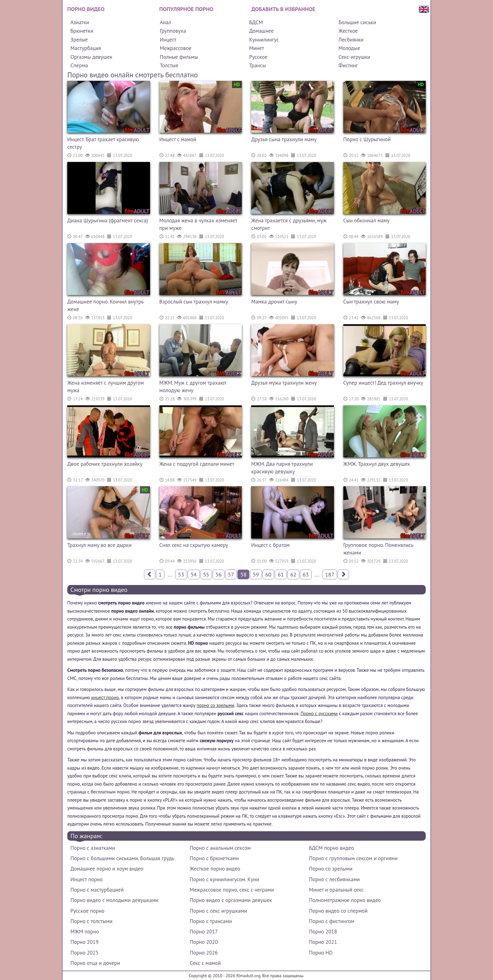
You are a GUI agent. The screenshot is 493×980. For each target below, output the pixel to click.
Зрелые (79, 40)
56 (219, 574)
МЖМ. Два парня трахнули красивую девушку (282, 468)
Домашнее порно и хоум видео (107, 869)
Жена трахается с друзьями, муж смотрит (289, 224)
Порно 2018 (323, 932)
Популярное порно (186, 9)
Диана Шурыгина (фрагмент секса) (108, 220)
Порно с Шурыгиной (367, 139)
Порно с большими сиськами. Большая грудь (122, 858)
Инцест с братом (270, 545)
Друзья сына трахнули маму (284, 139)
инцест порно (105, 697)
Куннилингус (264, 40)
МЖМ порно (85, 932)
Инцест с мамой (178, 139)
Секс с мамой (205, 963)
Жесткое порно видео (215, 869)
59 (256, 574)
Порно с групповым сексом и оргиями (353, 858)
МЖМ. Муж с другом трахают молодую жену (193, 387)
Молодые (349, 48)
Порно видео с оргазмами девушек (231, 900)
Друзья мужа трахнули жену (284, 383)
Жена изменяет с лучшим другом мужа (105, 387)
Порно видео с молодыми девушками (114, 900)
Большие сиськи (357, 22)
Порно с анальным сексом (220, 848)
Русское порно (87, 911)
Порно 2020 (204, 942)
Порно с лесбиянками (335, 879)
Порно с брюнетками (214, 858)
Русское (258, 57)
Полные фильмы (179, 57)
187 (330, 574)
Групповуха (173, 31)
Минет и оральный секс (336, 890)
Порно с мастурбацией (97, 890)
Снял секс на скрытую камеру (194, 545)
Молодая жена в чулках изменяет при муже (198, 224)
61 (281, 574)
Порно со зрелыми (331, 869)
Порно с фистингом (332, 921)
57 (231, 574)
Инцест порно (86, 879)
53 (181, 574)
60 (269, 574)
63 (306, 574)
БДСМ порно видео (332, 848)
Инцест (168, 40)
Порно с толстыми (91, 921)
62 (293, 574)
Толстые (169, 65)
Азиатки (80, 22)
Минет (256, 48)
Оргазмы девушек (91, 57)
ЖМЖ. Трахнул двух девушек (377, 464)
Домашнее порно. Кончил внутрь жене (105, 305)
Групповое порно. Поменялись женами (378, 549)
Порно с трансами (211, 921)
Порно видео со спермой (338, 911)
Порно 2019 (84, 942)
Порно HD (321, 953)
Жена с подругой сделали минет (197, 464)
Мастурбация (86, 48)
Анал (165, 22)
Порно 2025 (84, 953)
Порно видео (86, 9)
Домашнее (261, 31)
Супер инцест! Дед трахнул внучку (383, 383)
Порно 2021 (323, 942)
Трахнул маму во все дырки (99, 545)
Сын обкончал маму (366, 220)
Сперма (79, 65)
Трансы (257, 65)
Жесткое (348, 31)
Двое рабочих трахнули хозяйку (105, 464)
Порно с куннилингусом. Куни (224, 879)
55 (206, 574)
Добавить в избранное (283, 9)
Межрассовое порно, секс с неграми (232, 890)
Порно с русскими (319, 713)
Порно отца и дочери (95, 963)
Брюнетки (82, 31)
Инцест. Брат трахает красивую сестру (103, 143)
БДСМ (256, 22)
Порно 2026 (204, 953)
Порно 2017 (204, 932)
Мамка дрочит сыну (274, 302)
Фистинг (348, 65)
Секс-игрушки (355, 57)
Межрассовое (176, 48)
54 (194, 574)
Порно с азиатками (93, 848)
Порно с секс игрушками (218, 911)
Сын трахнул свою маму (371, 302)
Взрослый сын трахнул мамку (194, 302)
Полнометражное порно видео (345, 900)
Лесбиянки (351, 40)
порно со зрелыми (215, 705)
